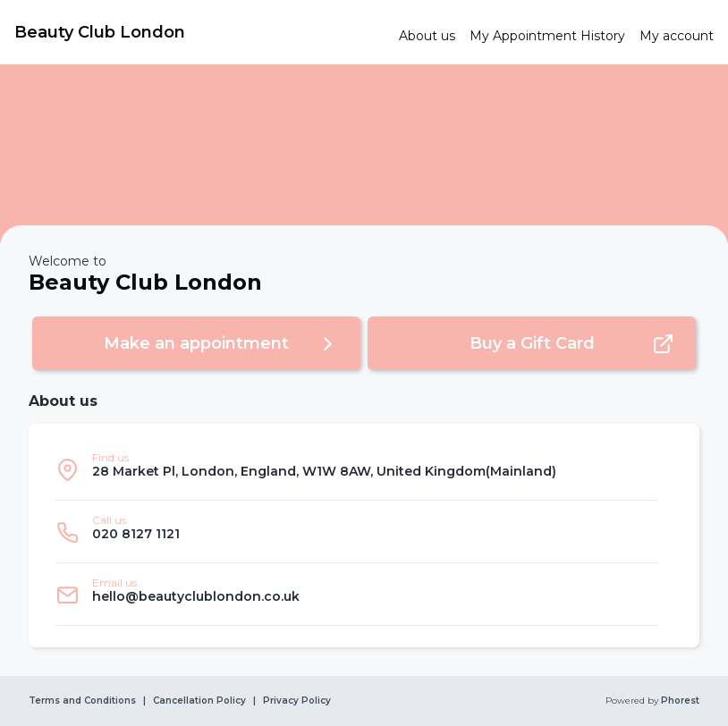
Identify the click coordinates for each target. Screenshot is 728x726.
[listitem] (357, 469)
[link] (199, 32)
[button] (196, 343)
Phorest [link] (679, 701)
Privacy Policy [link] (297, 701)
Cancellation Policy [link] (199, 701)
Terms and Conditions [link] (82, 701)
